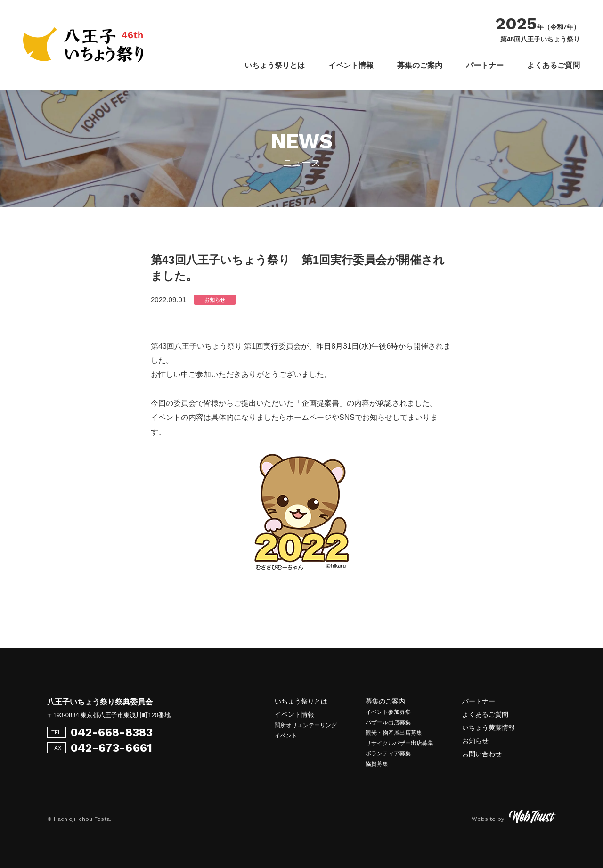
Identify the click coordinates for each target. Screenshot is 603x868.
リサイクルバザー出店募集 (399, 743)
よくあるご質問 (554, 65)
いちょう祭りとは (275, 65)
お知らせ (475, 741)
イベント (286, 736)
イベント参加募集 (388, 712)
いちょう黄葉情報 (489, 728)
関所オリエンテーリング (306, 725)
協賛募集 (377, 764)
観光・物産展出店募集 (394, 733)
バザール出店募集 (388, 722)
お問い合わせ (482, 754)
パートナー (485, 65)
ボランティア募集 (388, 753)
